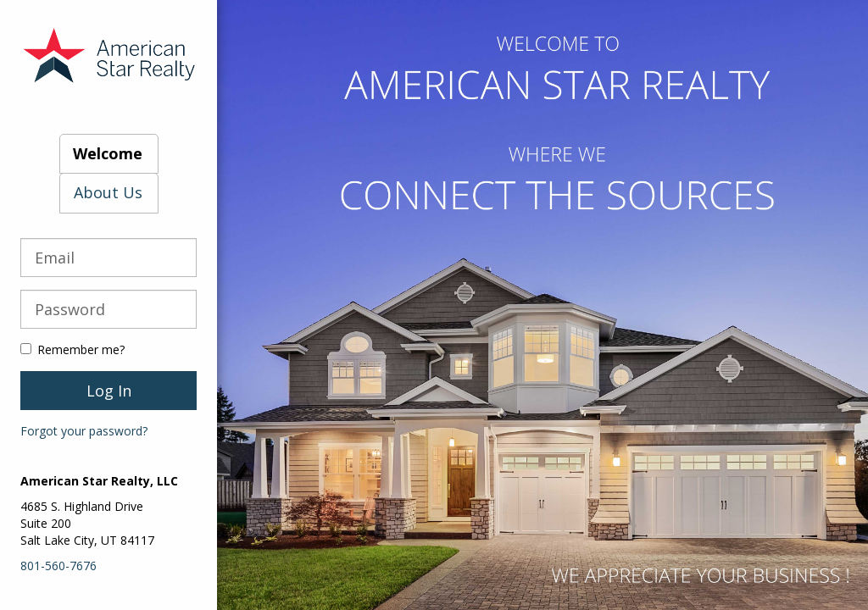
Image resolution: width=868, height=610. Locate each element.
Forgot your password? (84, 431)
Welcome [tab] (108, 153)
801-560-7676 (58, 566)
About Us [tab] (108, 192)
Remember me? (72, 349)
